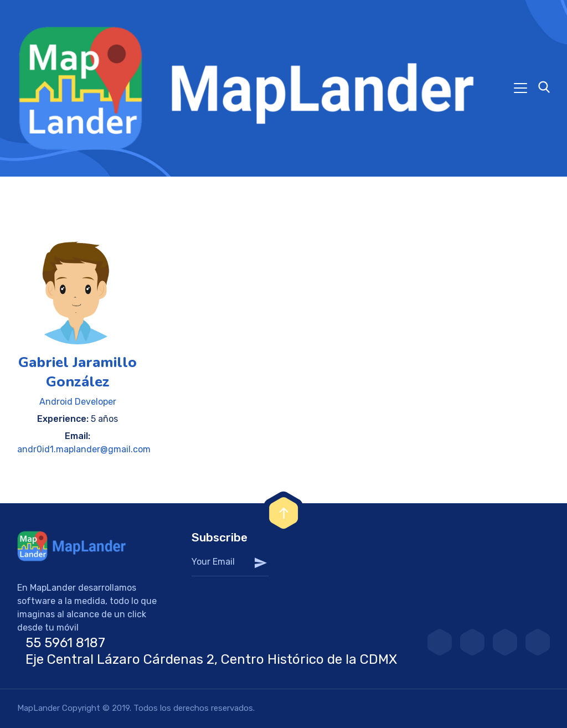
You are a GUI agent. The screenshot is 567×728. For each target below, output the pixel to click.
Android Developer (78, 402)
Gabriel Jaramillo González (78, 372)
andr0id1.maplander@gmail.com (84, 449)
